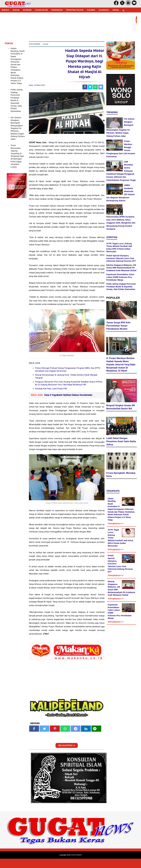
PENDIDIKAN (57, 10)
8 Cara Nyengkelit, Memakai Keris (121, 475)
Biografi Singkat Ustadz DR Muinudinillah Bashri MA (121, 408)
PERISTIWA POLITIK (75, 10)
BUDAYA (5, 10)
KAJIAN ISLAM (41, 10)
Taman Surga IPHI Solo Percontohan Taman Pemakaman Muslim (118, 326)
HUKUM (16, 10)
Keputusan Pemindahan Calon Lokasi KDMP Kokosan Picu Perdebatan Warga (120, 277)
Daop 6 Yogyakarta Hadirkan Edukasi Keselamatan (68, 404)
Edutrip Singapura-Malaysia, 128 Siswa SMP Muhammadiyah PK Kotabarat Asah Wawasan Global (121, 268)
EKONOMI (27, 10)
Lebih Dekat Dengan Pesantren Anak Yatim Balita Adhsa (121, 442)
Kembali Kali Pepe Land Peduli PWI (51, 398)
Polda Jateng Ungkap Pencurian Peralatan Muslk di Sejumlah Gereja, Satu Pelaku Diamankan (17, 100)
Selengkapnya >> (116, 524)
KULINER (91, 10)
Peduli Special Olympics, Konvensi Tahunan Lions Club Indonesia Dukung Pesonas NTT (121, 258)
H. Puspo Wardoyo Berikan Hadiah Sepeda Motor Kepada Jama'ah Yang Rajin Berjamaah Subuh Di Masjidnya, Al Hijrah (121, 365)
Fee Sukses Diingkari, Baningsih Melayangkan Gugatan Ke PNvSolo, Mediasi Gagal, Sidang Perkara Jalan (18, 128)
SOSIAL (116, 10)
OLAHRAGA (104, 10)
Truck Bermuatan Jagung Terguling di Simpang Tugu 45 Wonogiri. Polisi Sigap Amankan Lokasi (17, 156)
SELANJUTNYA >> (67, 755)
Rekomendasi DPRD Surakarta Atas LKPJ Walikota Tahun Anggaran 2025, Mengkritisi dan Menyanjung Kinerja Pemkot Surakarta (121, 223)
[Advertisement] (70, 849)
